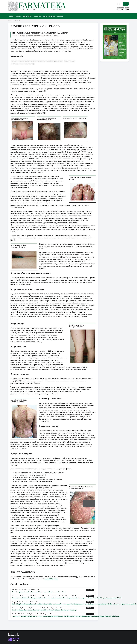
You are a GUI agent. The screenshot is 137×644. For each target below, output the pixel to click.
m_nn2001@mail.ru (51, 579)
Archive (18, 16)
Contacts (60, 16)
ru (120, 4)
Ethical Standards (49, 16)
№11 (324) (17, 21)
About (11, 16)
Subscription (27, 16)
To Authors (37, 16)
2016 (10, 21)
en (126, 4)
